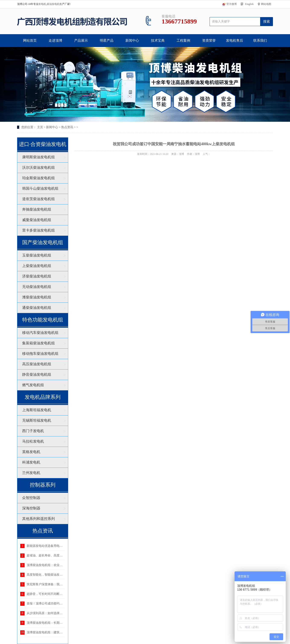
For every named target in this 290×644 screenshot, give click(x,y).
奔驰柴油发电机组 (37, 209)
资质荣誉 (209, 40)
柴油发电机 (53, 4)
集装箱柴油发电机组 (38, 343)
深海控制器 (31, 508)
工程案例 (183, 40)
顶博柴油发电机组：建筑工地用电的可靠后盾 (57, 632)
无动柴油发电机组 (37, 287)
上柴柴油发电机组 (37, 266)
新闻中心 (132, 40)
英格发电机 (31, 452)
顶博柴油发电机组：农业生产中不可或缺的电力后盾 (61, 565)
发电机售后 (235, 40)
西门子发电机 (33, 431)
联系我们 (260, 40)
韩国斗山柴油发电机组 (40, 189)
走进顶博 (55, 40)
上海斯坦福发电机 (37, 410)
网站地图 (266, 4)
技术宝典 (158, 40)
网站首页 (30, 40)
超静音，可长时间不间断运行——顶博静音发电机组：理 (64, 594)
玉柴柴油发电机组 (37, 255)
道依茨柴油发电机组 (38, 199)
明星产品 (107, 40)
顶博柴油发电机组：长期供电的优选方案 (54, 623)
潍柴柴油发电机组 (37, 297)
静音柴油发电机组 (37, 375)
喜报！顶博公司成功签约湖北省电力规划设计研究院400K (64, 604)
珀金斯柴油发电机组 (38, 178)
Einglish (249, 4)
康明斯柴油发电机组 (38, 157)
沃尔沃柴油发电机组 (38, 168)
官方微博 (232, 4)
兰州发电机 (31, 473)
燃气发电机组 (33, 385)
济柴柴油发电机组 (37, 276)
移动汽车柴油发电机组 (40, 333)
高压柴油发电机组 (37, 364)
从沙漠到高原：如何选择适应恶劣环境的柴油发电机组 (62, 613)
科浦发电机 (31, 462)
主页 (40, 127)
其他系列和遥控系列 (38, 519)
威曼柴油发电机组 (37, 220)
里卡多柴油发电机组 (38, 230)
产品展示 (81, 40)
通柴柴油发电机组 (37, 308)
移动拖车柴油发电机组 (40, 354)
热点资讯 (67, 127)
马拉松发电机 (33, 441)
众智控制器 (31, 498)
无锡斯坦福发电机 (37, 420)
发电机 (42, 4)
